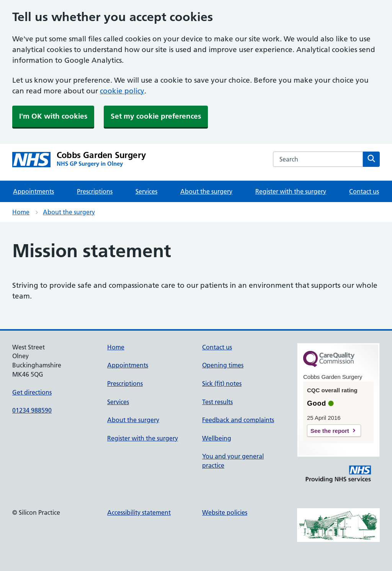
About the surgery (206, 191)
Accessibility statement (139, 512)
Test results (217, 402)
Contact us (364, 191)
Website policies (225, 512)
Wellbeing (217, 438)
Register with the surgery (291, 191)
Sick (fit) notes (222, 383)
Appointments (33, 191)
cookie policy (122, 91)
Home (21, 212)
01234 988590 (32, 410)
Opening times (223, 365)
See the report (330, 431)
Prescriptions (95, 191)
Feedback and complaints (238, 420)
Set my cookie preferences (156, 116)
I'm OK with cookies (53, 116)
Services (146, 191)
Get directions (32, 392)
